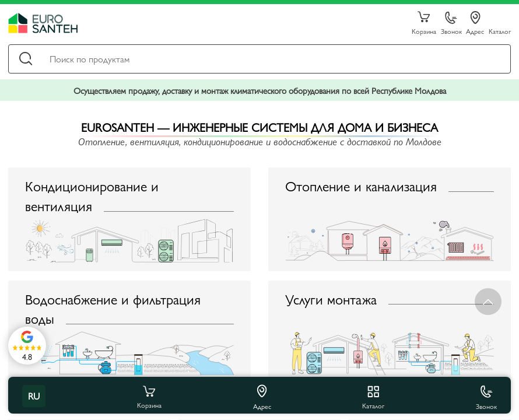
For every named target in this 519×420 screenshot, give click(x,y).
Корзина (424, 23)
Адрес (475, 23)
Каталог (500, 31)
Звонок (451, 24)
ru (34, 396)
